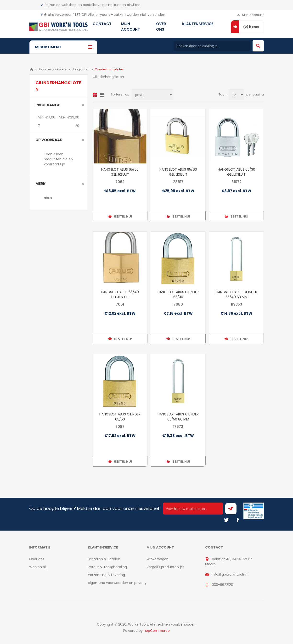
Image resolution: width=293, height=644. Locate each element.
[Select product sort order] (152, 95)
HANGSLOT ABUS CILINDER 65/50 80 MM (178, 417)
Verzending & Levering (106, 575)
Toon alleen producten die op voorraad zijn (58, 159)
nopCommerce (157, 631)
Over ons (37, 559)
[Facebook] (238, 520)
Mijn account (253, 15)
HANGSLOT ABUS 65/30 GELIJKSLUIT (237, 172)
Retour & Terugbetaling (107, 567)
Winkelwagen (158, 559)
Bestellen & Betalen (104, 559)
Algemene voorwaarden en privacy (117, 583)
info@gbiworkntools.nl (230, 574)
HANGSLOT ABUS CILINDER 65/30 (178, 294)
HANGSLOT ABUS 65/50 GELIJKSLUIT (120, 172)
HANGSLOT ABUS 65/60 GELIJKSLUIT (178, 172)
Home (32, 69)
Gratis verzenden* (59, 15)
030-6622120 (223, 585)
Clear (83, 105)
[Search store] (212, 46)
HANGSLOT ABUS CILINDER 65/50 (120, 417)
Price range (48, 105)
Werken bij (38, 567)
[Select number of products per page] (236, 95)
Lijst (102, 95)
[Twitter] (226, 520)
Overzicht (95, 95)
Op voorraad (49, 140)
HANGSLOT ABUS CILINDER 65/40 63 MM (237, 294)
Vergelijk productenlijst (165, 567)
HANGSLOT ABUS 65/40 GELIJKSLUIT (120, 294)
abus (48, 198)
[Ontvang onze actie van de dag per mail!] (193, 509)
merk (41, 184)
